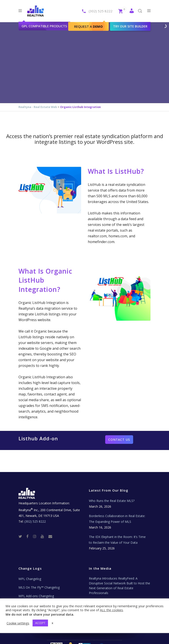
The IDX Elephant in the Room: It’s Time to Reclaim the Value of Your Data (117, 540)
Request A (88, 26)
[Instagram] (36, 536)
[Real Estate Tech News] (50, 536)
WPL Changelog (30, 579)
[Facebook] (29, 536)
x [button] (52, 623)
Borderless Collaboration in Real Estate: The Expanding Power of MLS (117, 519)
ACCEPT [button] (40, 623)
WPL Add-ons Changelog (36, 596)
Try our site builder (130, 26)
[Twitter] (22, 536)
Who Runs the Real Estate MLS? (112, 501)
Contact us (119, 440)
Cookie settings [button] (18, 623)
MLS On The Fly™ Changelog (39, 587)
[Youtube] (44, 536)
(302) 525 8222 (101, 11)
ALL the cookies (111, 610)
